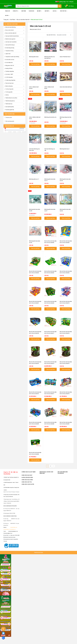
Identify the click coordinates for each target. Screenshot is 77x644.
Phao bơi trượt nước (9, 83)
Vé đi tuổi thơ (64, 12)
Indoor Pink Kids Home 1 (65, 57)
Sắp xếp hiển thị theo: (51, 35)
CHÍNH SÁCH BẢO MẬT (27, 475)
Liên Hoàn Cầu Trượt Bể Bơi (10, 42)
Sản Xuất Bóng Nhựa (9, 107)
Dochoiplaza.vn (13, 529)
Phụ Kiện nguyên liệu (9, 110)
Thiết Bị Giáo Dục (8, 104)
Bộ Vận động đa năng (9, 48)
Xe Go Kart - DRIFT (9, 74)
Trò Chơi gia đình (8, 92)
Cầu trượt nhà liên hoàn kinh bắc (12, 36)
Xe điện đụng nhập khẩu (10, 80)
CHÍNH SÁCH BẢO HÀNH (27, 480)
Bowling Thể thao (8, 68)
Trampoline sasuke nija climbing (12, 57)
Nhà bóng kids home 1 (65, 149)
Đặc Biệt (40, 12)
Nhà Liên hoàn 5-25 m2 (37, 20)
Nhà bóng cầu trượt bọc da (50, 117)
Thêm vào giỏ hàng (35, 64)
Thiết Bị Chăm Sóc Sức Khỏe (11, 98)
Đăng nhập (63, 2)
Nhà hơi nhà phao (8, 86)
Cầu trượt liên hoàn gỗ (9, 45)
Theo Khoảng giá (9, 126)
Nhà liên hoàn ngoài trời (10, 39)
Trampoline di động (9, 51)
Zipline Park (7, 54)
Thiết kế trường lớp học (10, 101)
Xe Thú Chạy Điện (8, 77)
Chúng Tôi (16, 12)
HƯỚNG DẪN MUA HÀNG (27, 477)
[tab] (14, 114)
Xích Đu (6, 95)
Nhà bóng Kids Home (34, 57)
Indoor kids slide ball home (66, 87)
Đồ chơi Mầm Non (8, 63)
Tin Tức (7, 16)
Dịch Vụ (55, 12)
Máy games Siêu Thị (9, 66)
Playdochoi (31, 11)
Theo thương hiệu (10, 114)
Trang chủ (7, 11)
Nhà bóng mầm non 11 (34, 179)
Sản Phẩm (13, 20)
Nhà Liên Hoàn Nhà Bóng (10, 27)
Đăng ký (71, 2)
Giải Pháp (47, 12)
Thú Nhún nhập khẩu (9, 71)
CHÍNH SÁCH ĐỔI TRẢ (27, 482)
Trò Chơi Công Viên (9, 89)
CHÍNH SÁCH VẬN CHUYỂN (28, 484)
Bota (42, 553)
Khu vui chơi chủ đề (9, 30)
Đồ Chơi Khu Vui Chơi (9, 60)
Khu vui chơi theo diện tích (23, 20)
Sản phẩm (24, 11)
